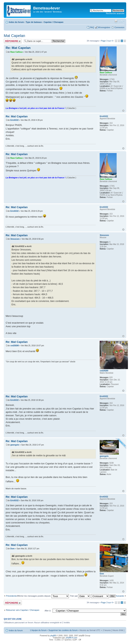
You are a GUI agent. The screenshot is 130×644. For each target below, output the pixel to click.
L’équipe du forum (38, 630)
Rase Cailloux (17, 52)
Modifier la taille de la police (122, 21)
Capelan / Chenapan (53, 22)
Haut (123, 111)
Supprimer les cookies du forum (63, 630)
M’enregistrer (104, 27)
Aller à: (48, 611)
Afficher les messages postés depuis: (43, 596)
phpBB (53, 636)
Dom (12, 549)
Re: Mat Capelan (18, 48)
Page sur (107, 41)
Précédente (11, 596)
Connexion (119, 27)
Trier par (80, 596)
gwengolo (15, 445)
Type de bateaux (34, 22)
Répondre (13, 41)
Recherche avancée (115, 13)
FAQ (92, 27)
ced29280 (15, 346)
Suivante (120, 596)
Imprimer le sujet (116, 21)
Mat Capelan (14, 36)
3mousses (15, 239)
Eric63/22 (15, 120)
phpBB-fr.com (72, 638)
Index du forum (16, 22)
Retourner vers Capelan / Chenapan (23, 610)
